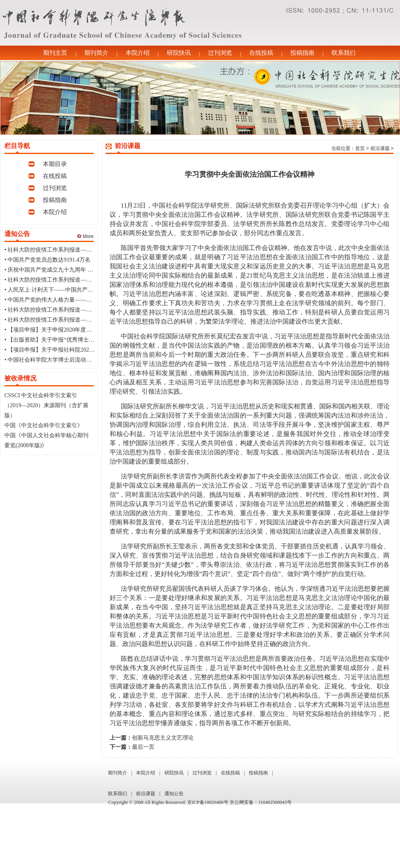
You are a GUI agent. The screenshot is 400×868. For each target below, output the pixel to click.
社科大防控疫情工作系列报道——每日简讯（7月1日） (75, 250)
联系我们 (344, 53)
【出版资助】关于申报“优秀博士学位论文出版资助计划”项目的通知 (91, 340)
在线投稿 (261, 53)
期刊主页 (55, 53)
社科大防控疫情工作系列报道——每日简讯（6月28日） (76, 320)
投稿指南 (302, 53)
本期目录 (55, 164)
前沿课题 (380, 148)
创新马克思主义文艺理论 (163, 738)
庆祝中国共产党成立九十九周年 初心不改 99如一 (68, 270)
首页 (360, 148)
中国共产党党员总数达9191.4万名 (49, 260)
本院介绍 (138, 53)
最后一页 (143, 747)
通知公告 (174, 794)
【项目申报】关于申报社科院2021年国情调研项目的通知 (78, 350)
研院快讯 (179, 53)
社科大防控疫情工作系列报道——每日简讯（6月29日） (76, 310)
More (85, 236)
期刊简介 (96, 53)
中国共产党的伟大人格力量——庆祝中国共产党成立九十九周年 (86, 300)
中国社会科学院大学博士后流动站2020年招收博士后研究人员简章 (89, 360)
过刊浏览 (220, 53)
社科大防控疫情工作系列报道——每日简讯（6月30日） (76, 280)
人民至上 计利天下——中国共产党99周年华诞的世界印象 (78, 290)
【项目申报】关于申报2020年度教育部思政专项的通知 (75, 330)
